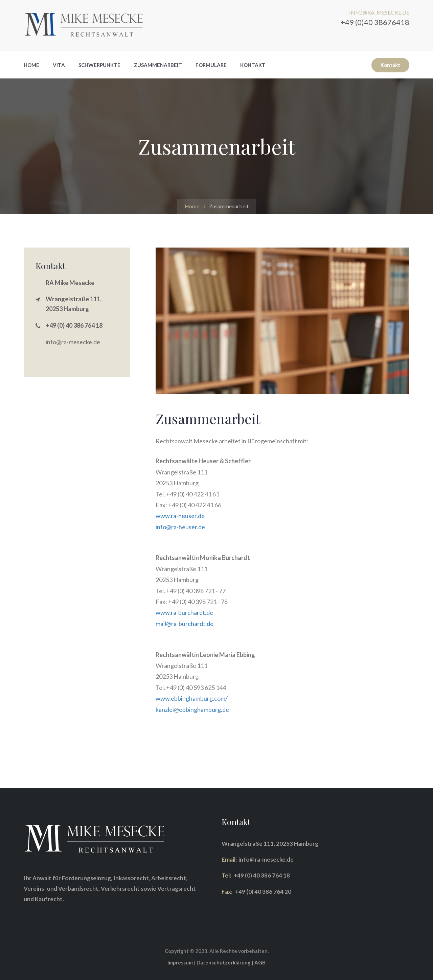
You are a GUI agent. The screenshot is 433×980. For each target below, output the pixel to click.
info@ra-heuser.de (180, 527)
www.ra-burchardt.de (184, 612)
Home (31, 65)
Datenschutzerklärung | (225, 962)
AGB (260, 962)
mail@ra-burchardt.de (185, 624)
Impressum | (182, 962)
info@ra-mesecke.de (73, 342)
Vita (59, 65)
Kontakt (253, 65)
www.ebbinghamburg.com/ (192, 698)
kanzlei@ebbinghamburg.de (192, 709)
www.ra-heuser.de (180, 516)
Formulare (211, 65)
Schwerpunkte (99, 65)
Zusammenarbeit (158, 65)
